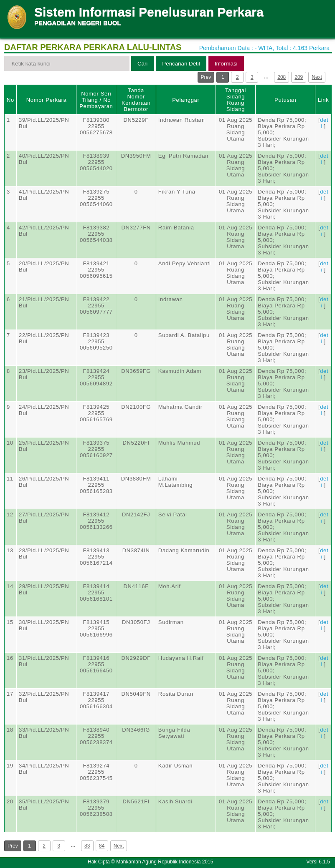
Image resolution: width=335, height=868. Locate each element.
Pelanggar (186, 100)
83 (87, 846)
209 (299, 77)
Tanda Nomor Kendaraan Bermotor (136, 100)
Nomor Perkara (47, 100)
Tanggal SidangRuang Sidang (236, 100)
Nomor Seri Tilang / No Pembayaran (96, 100)
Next (317, 77)
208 (282, 77)
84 (102, 846)
